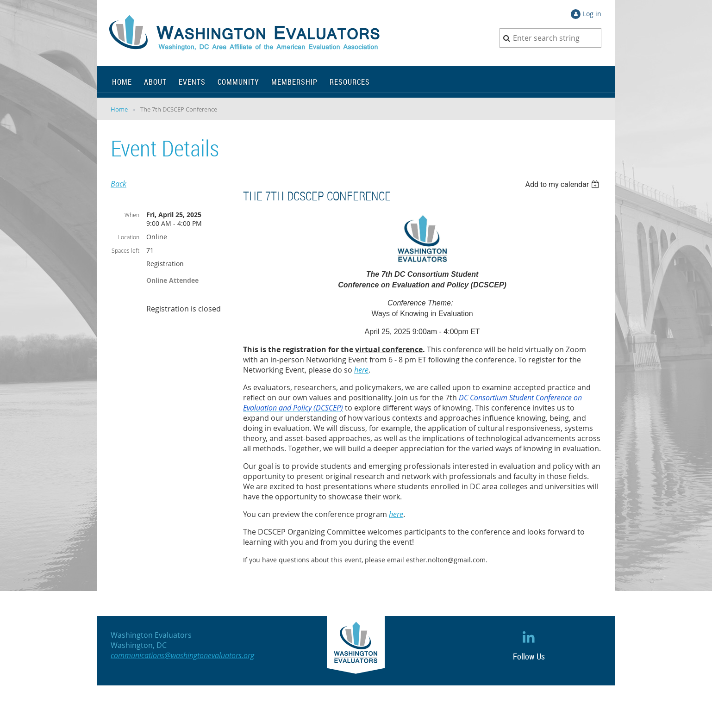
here (361, 370)
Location (129, 237)
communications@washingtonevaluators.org (182, 655)
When (132, 215)
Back (119, 184)
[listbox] (563, 184)
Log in (592, 14)
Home (119, 109)
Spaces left (125, 250)
